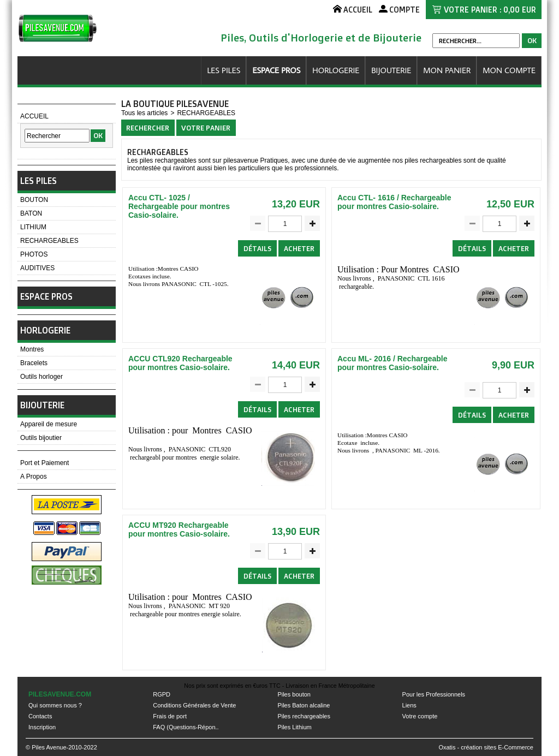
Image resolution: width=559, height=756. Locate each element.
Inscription (42, 727)
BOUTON (34, 200)
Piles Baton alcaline (304, 705)
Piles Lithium (294, 727)
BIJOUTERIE (391, 70)
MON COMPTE (509, 70)
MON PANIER (447, 70)
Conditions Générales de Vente (194, 705)
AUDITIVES (37, 268)
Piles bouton (294, 694)
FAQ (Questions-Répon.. (186, 727)
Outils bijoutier (41, 438)
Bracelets (34, 363)
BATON (31, 213)
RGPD (162, 694)
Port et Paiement (44, 463)
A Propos (34, 477)
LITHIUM (33, 227)
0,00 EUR (520, 10)
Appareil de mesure (49, 424)
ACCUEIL (34, 116)
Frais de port (170, 716)
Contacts (40, 716)
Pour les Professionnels (434, 694)
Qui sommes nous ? (55, 705)
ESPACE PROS (276, 70)
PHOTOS (34, 254)
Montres (32, 349)
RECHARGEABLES (49, 241)
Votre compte (420, 716)
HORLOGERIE (336, 70)
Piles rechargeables (304, 716)
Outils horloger (41, 377)
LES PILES (224, 70)
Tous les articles (144, 113)
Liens (409, 705)
